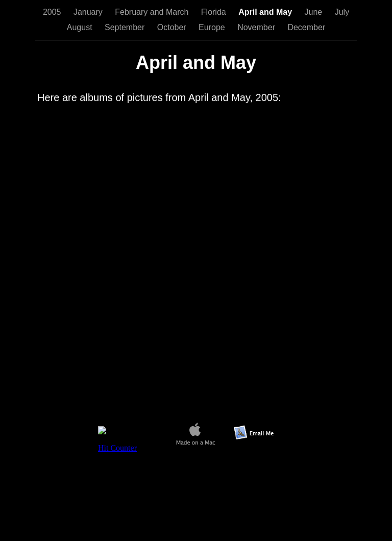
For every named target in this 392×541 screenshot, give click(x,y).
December (306, 27)
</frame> (129, 445)
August (81, 27)
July (342, 12)
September (126, 27)
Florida (215, 12)
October (173, 27)
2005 (53, 12)
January (89, 12)
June (315, 12)
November (257, 27)
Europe (213, 27)
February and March (153, 12)
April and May (266, 12)
